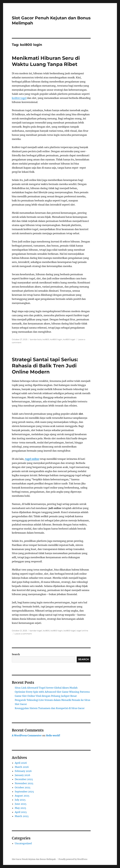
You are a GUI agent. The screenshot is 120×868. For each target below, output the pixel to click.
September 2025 (24, 792)
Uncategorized (23, 843)
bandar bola (36, 339)
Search (16, 654)
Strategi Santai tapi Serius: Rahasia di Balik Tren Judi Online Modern (45, 366)
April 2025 (21, 812)
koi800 (46, 339)
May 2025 (20, 808)
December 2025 (24, 779)
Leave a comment (23, 634)
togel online (32, 459)
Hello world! (53, 735)
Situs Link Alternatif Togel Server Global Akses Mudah (46, 688)
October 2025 (23, 787)
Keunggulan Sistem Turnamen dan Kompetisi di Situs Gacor (50, 708)
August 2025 (22, 796)
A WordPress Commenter (27, 735)
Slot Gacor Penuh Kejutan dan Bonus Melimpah (34, 859)
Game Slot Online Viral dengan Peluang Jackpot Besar (46, 696)
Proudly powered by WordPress (73, 859)
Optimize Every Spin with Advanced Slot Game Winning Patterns (52, 692)
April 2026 (21, 763)
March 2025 (22, 816)
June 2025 (21, 804)
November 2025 (24, 783)
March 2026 (22, 767)
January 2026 (23, 775)
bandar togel (36, 631)
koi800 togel (19, 98)
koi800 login (56, 339)
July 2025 (20, 800)
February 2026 (23, 771)
